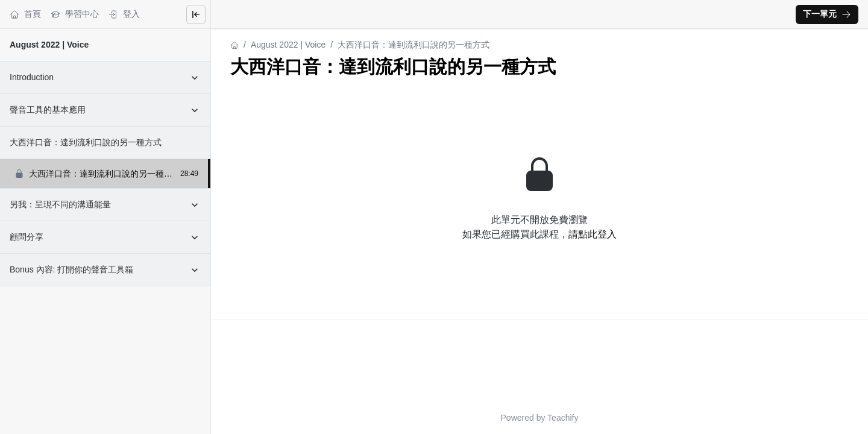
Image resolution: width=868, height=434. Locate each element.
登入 (124, 14)
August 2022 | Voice (49, 45)
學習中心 (75, 14)
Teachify (563, 418)
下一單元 (827, 14)
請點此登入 (593, 234)
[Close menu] (196, 14)
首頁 (25, 14)
